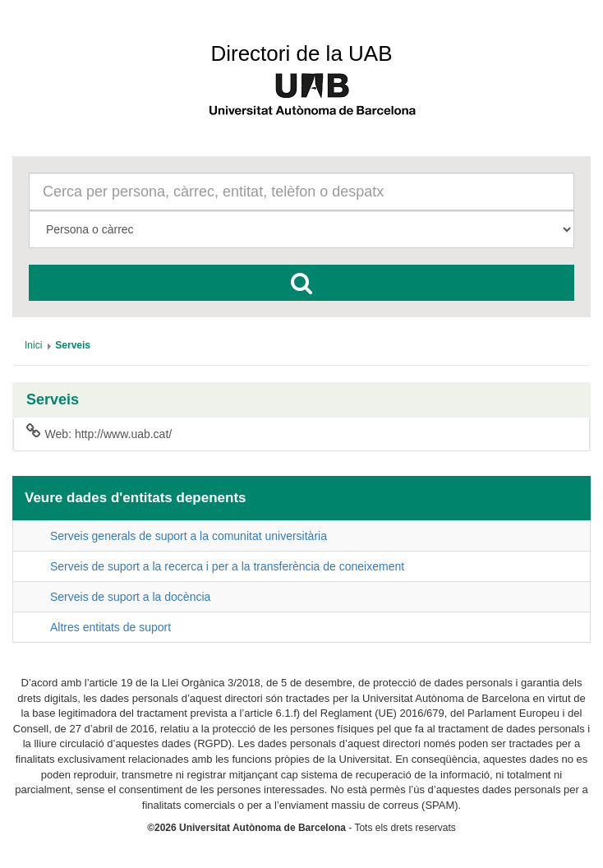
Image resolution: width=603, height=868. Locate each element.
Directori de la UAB (301, 53)
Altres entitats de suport (110, 627)
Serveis (53, 400)
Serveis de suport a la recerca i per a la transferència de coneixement (227, 566)
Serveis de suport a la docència (130, 597)
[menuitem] (33, 345)
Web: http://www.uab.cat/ (99, 433)
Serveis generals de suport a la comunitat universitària (189, 536)
